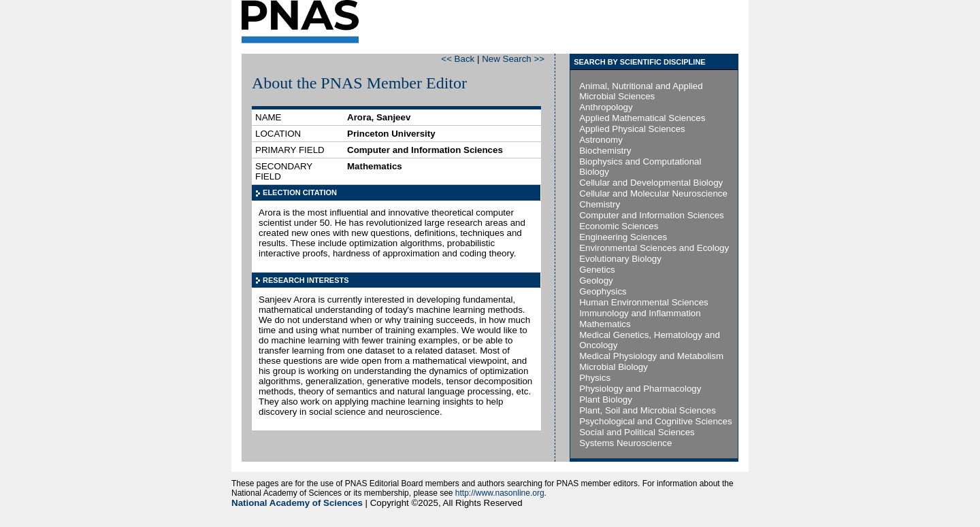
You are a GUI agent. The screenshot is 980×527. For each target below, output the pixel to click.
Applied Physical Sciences (632, 129)
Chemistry (600, 204)
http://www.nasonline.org (500, 493)
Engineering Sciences (623, 237)
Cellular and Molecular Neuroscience (653, 193)
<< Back (458, 59)
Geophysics (603, 291)
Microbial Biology (614, 367)
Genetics (597, 270)
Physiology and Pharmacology (640, 389)
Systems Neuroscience (625, 443)
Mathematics (605, 324)
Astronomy (601, 140)
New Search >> (513, 59)
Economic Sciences (619, 226)
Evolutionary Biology (620, 259)
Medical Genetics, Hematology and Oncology (650, 340)
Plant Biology (606, 400)
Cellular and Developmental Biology (651, 183)
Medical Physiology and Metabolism (651, 356)
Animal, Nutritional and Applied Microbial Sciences (641, 91)
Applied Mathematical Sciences (642, 118)
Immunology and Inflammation (640, 313)
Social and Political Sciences (637, 432)
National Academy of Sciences (297, 503)
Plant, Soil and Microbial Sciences (648, 410)
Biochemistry (605, 151)
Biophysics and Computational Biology (640, 167)
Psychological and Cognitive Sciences (655, 421)
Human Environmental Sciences (644, 302)
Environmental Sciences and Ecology (654, 248)
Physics (595, 378)
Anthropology (606, 107)
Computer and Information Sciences (652, 215)
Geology (596, 280)
